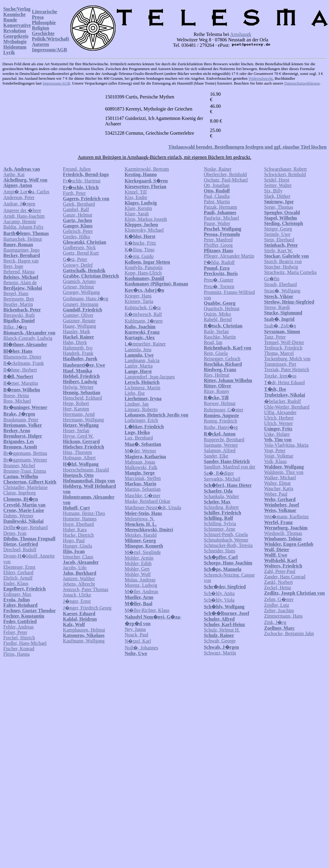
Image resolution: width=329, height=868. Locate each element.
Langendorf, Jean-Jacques (150, 377)
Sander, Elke (216, 456)
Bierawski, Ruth (19, 315)
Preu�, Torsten (219, 286)
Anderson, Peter (19, 197)
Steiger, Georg (278, 229)
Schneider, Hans (219, 551)
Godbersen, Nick (79, 248)
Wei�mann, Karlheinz (286, 517)
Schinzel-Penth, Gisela (226, 534)
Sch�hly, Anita (219, 593)
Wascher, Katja (279, 489)
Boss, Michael (17, 401)
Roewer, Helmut (220, 403)
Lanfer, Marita (139, 366)
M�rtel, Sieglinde (143, 552)
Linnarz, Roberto (141, 409)
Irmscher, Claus (78, 557)
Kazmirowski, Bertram (147, 169)
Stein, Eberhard (279, 240)
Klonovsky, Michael (144, 230)
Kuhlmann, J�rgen (144, 321)
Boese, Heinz (16, 395)
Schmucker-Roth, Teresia (228, 545)
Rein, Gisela (216, 353)
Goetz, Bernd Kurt (81, 253)
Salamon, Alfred (220, 450)
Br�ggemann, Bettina (25, 453)
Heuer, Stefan (76, 431)
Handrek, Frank (78, 353)
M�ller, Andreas (141, 592)
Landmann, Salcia (142, 360)
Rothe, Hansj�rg (221, 427)
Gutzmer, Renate (79, 321)
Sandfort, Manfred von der (230, 467)
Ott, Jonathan (217, 185)
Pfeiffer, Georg (218, 245)
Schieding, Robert (221, 507)
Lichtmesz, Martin (142, 388)
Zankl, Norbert (278, 582)
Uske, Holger (277, 434)
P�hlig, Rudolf (219, 262)
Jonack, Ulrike (77, 595)
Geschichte (43, 33)
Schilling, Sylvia (220, 524)
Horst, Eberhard (78, 524)
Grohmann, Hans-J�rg (86, 299)
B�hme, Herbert (20, 370)
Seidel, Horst (277, 180)
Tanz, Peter (275, 337)
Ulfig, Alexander (280, 412)
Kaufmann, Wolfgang (84, 641)
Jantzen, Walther (79, 579)
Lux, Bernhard (139, 438)
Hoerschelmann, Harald (86, 470)
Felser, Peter (15, 632)
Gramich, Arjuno (79, 281)
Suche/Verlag (17, 9)
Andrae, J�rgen (19, 204)
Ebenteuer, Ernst (19, 567)
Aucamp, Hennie (20, 222)
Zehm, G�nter (279, 599)
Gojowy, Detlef (78, 265)
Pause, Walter (217, 223)
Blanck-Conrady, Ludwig (28, 338)
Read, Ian (213, 342)
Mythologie (15, 42)
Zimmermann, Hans (283, 616)
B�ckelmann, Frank (24, 363)
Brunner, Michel (19, 466)
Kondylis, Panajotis (144, 267)
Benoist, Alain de (20, 283)
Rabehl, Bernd (218, 319)
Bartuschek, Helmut (23, 239)
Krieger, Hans (138, 296)
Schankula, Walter (221, 496)
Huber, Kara (75, 530)
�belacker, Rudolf (283, 401)
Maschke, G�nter (142, 495)
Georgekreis (16, 36)
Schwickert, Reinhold (285, 174)
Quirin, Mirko (217, 314)
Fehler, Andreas (19, 627)
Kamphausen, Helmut (84, 630)
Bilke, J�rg (15, 327)
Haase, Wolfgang (80, 326)
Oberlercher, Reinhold (225, 174)
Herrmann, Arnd (79, 414)
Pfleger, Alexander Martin (229, 256)
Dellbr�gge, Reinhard (26, 527)
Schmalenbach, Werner (226, 540)
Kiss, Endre (136, 197)
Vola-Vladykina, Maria (286, 445)
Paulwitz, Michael (221, 218)
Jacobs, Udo (75, 568)
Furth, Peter (75, 193)
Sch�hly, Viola (219, 600)
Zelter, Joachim (279, 611)
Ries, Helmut (216, 375)
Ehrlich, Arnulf (18, 578)
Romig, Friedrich (220, 421)
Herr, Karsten (76, 409)
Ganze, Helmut (78, 215)
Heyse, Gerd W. (78, 436)
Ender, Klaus (16, 583)
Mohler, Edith (138, 563)
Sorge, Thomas (279, 207)
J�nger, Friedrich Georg (87, 608)
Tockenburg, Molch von (287, 359)
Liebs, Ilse (135, 393)
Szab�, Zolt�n (280, 326)
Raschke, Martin (220, 337)
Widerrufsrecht (260, 78)
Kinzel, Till (136, 192)
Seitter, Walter (278, 185)
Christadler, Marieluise (26, 487)
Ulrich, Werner (278, 423)
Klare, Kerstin (138, 208)
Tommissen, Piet (280, 364)
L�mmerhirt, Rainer (145, 344)
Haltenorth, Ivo (78, 348)
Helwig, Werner (78, 387)
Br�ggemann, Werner (25, 460)
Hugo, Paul (74, 540)
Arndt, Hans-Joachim (24, 216)
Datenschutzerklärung (302, 83)
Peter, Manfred (218, 240)
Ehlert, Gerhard (18, 572)
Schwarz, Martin (220, 653)
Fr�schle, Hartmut (82, 181)
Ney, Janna (135, 629)
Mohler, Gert (137, 569)
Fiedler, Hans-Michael (25, 643)
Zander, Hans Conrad (285, 577)
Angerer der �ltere (22, 210)
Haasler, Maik (77, 331)
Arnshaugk (241, 34)
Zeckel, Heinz (278, 588)
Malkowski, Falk (141, 467)
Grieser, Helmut (78, 287)
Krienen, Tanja (139, 301)
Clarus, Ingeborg (19, 493)
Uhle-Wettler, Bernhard (287, 407)
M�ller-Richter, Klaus (147, 610)
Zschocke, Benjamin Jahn (289, 633)
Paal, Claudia (217, 196)
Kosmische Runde (14, 17)
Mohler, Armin (139, 558)
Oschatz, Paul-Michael (226, 180)
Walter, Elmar (278, 483)
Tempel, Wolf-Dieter (284, 342)
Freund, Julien (77, 169)
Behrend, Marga (19, 272)
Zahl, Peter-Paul (280, 571)
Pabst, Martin (217, 202)
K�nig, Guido (139, 256)
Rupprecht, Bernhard (224, 440)
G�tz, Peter (75, 259)
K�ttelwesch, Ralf (143, 314)
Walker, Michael (280, 478)
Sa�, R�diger (219, 473)
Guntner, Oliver (78, 315)
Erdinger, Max (17, 594)
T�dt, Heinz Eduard (284, 383)
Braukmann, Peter (21, 420)
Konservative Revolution (17, 28)
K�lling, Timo (140, 250)
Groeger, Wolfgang (81, 292)
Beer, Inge (13, 266)
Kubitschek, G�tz (143, 308)
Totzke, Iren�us (280, 376)
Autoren (41, 44)
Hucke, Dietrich (78, 535)
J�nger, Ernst (77, 601)
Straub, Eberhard (280, 284)
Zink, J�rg (275, 622)
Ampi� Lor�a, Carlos (26, 192)
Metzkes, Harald (141, 535)
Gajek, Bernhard (79, 204)
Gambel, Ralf (76, 209)
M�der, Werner (140, 451)
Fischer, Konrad (19, 649)
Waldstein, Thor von (284, 472)
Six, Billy (273, 191)
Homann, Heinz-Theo (84, 513)
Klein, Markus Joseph (146, 219)
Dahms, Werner (18, 516)
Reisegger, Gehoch (222, 359)
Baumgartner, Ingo (21, 250)
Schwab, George (220, 641)
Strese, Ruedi (277, 307)
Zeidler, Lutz (277, 605)
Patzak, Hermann (220, 207)
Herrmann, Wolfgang (83, 420)
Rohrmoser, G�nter (224, 410)
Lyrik (9, 52)
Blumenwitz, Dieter (22, 357)
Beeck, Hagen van (21, 261)
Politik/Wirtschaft (51, 39)
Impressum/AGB (50, 50)
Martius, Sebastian (143, 489)
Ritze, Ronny (216, 391)
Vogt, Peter (275, 450)
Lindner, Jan (137, 404)
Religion (41, 28)
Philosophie (44, 23)
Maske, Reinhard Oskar (148, 501)
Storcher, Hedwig (281, 267)
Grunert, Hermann (81, 304)
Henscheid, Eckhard (83, 398)
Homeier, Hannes (80, 519)
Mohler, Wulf (138, 574)
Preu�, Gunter (219, 280)
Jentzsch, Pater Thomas (86, 589)
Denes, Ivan (15, 533)
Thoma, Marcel (279, 353)
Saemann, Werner (221, 445)
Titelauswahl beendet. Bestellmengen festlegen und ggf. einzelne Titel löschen (248, 147)
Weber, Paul (276, 494)
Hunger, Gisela (78, 546)
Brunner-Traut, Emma (25, 471)
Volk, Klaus (275, 461)
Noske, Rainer (218, 169)
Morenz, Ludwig (141, 585)
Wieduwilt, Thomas (283, 533)
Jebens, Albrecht (79, 584)
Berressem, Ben (19, 299)
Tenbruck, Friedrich (283, 348)
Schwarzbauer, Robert (286, 169)
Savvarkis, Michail (222, 479)
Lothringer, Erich (141, 420)
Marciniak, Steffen (143, 478)
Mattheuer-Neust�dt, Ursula (153, 508)
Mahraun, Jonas (140, 462)
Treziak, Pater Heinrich (287, 370)
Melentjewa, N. (140, 519)
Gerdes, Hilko (77, 237)
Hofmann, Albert (79, 458)
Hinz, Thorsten (78, 452)
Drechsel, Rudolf (20, 550)
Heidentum (15, 47)
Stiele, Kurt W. (278, 251)
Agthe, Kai (14, 174)
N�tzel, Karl (138, 641)
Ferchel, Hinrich (19, 638)
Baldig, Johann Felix (23, 227)
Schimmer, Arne (219, 529)
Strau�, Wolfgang (282, 291)
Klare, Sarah (137, 214)
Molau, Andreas (140, 580)
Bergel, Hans (16, 293)
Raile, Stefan (216, 331)
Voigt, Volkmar (279, 456)
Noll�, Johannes (141, 648)
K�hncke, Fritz (140, 243)
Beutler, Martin (18, 304)
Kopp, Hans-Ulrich (143, 273)
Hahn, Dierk (75, 342)
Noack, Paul (136, 635)
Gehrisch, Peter (78, 231)
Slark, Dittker (277, 196)
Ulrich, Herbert (279, 418)
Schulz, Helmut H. (222, 630)
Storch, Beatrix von (283, 261)
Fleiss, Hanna (16, 654)
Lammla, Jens (138, 350)
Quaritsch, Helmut (222, 309)
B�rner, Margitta (21, 383)
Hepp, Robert (76, 403)
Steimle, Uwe (277, 234)
